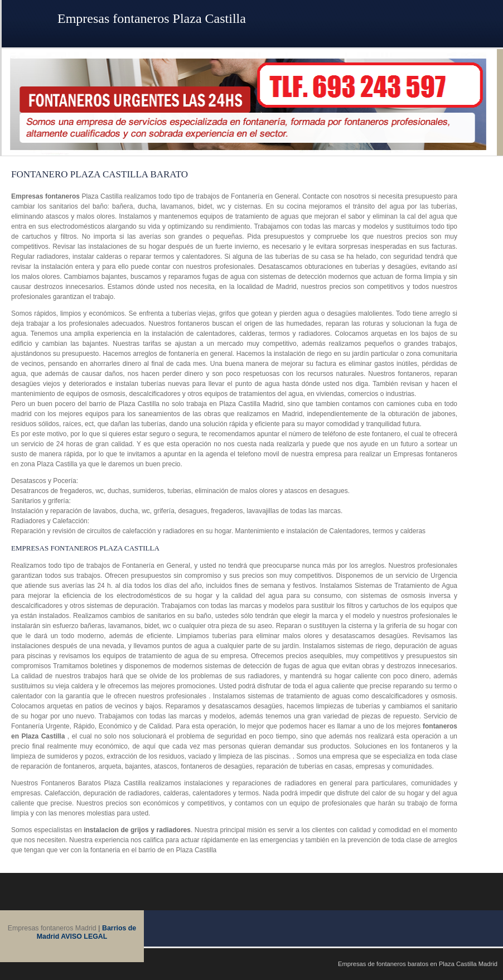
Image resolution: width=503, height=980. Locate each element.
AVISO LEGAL (84, 936)
